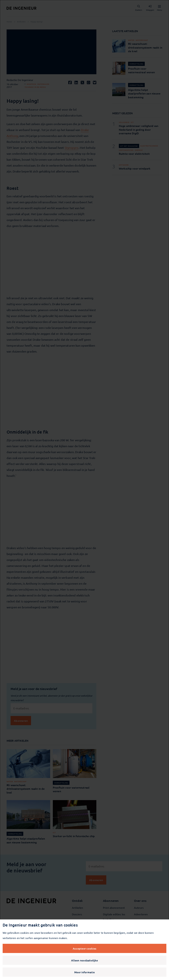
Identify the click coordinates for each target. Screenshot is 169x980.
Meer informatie (84, 972)
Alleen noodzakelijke (84, 960)
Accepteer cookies (84, 948)
